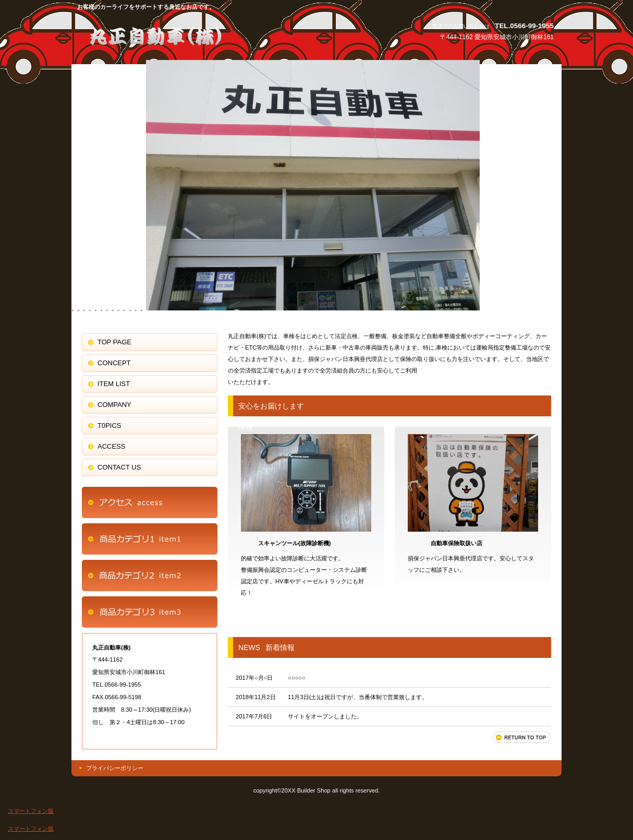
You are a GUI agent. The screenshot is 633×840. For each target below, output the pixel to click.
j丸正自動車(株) (176, 35)
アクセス (150, 502)
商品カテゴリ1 (150, 539)
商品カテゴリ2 (150, 575)
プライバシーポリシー (115, 768)
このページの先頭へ (522, 737)
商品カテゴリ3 (150, 612)
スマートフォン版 (31, 811)
